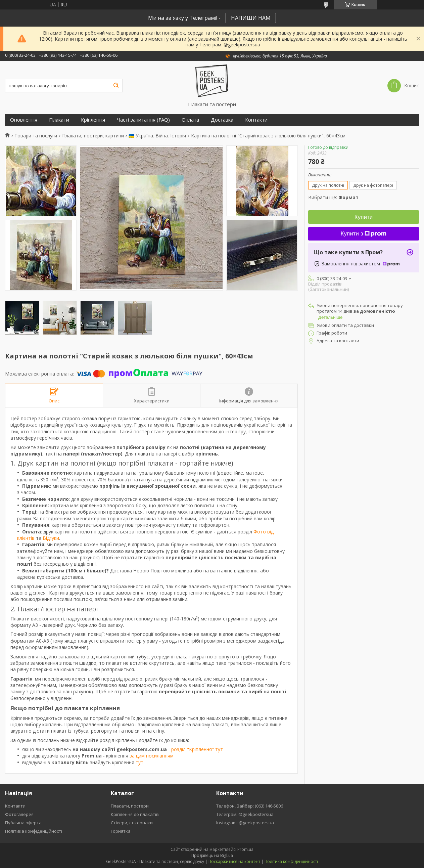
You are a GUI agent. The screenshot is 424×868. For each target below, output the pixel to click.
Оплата (190, 120)
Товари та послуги (36, 136)
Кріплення (93, 120)
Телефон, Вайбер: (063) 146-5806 (250, 806)
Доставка (222, 120)
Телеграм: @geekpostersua (245, 814)
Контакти (256, 120)
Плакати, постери (130, 806)
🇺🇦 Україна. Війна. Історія (157, 136)
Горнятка (121, 831)
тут (139, 762)
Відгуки (51, 538)
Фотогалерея (19, 814)
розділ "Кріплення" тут (197, 749)
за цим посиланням (152, 756)
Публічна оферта (23, 823)
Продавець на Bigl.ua (212, 855)
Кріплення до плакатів (135, 814)
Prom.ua (245, 849)
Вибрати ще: (333, 197)
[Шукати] (116, 86)
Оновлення (24, 120)
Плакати (59, 120)
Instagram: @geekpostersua (245, 823)
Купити (364, 217)
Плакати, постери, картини (93, 136)
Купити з (364, 234)
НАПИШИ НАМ (251, 18)
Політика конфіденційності (34, 831)
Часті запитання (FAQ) (143, 120)
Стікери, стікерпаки (132, 823)
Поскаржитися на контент (234, 861)
